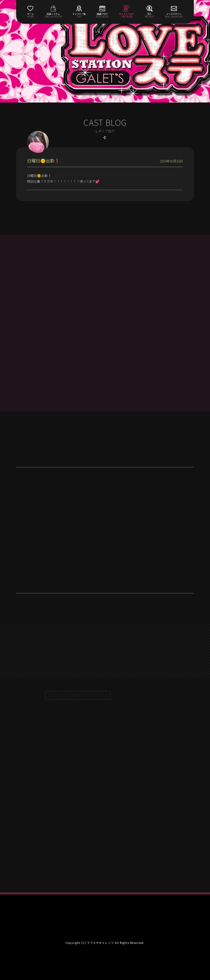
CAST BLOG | (75, 695)
